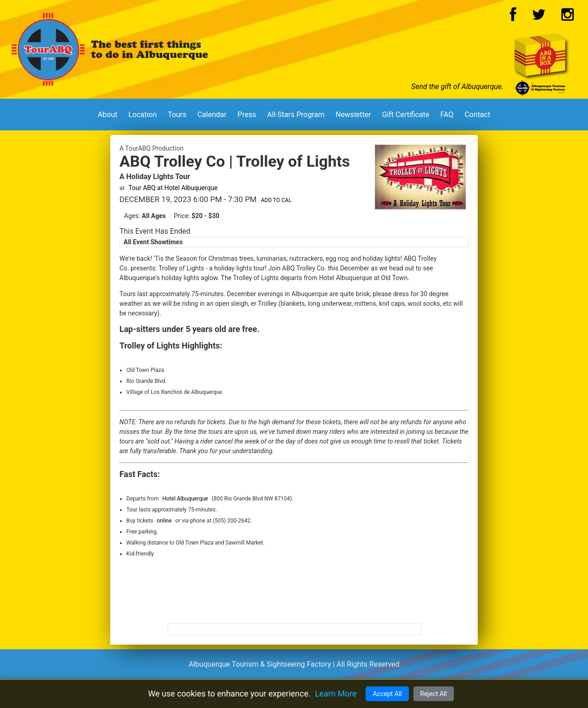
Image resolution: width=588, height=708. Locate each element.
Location (142, 115)
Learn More (336, 694)
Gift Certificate (405, 115)
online (164, 521)
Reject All (434, 694)
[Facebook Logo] (513, 17)
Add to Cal (276, 200)
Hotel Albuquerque (185, 499)
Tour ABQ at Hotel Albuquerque (173, 188)
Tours (177, 115)
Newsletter (353, 115)
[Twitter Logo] (539, 17)
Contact (477, 115)
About (108, 115)
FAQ (447, 115)
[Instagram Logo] (568, 17)
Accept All (387, 694)
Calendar (212, 115)
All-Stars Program (296, 115)
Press (247, 115)
